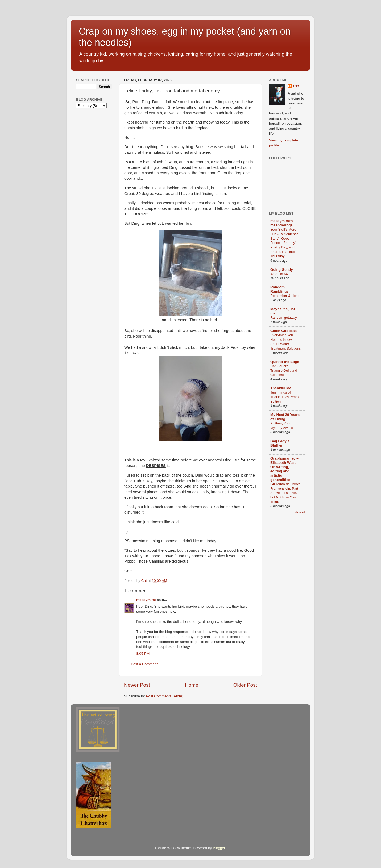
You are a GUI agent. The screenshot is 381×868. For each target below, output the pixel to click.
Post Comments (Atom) (165, 696)
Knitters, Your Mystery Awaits (282, 425)
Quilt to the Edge (285, 362)
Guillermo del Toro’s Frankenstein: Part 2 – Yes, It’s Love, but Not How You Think (285, 493)
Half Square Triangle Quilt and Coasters (284, 370)
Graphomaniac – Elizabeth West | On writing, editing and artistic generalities (284, 469)
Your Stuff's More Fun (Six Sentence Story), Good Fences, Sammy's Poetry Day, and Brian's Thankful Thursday (284, 243)
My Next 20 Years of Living (285, 417)
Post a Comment (144, 664)
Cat (296, 86)
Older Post (245, 685)
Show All (300, 512)
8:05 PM (143, 654)
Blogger (219, 848)
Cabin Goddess (283, 331)
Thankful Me (281, 388)
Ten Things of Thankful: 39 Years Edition (284, 397)
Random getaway (284, 318)
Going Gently (282, 270)
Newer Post (137, 685)
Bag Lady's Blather (280, 443)
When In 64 (279, 274)
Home (192, 685)
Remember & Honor (285, 296)
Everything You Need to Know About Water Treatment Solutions (285, 342)
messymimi (146, 600)
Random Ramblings (279, 289)
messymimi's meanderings (281, 223)
